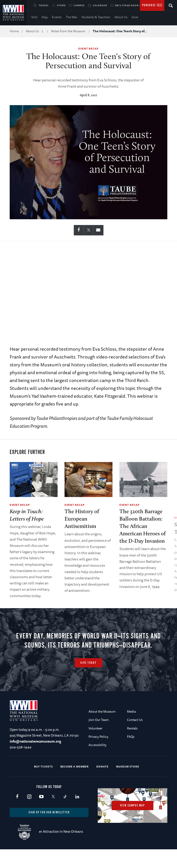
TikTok (65, 816)
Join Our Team (99, 739)
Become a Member (75, 785)
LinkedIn (77, 816)
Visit (34, 17)
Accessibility (97, 764)
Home (14, 31)
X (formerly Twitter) (53, 816)
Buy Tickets (43, 785)
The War (71, 17)
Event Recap (88, 49)
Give (135, 17)
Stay (45, 17)
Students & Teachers (96, 17)
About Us (121, 17)
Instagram (29, 816)
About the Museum (102, 730)
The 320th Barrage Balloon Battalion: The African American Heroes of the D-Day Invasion (143, 526)
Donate (102, 785)
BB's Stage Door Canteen (134, 5)
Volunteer (95, 747)
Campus (79, 5)
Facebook (17, 816)
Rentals (132, 747)
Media (131, 730)
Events (57, 17)
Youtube (41, 816)
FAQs (131, 755)
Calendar (100, 5)
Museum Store (128, 785)
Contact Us (135, 739)
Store (61, 5)
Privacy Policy (98, 755)
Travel (44, 5)
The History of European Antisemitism (82, 519)
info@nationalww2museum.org (35, 760)
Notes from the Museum (68, 31)
